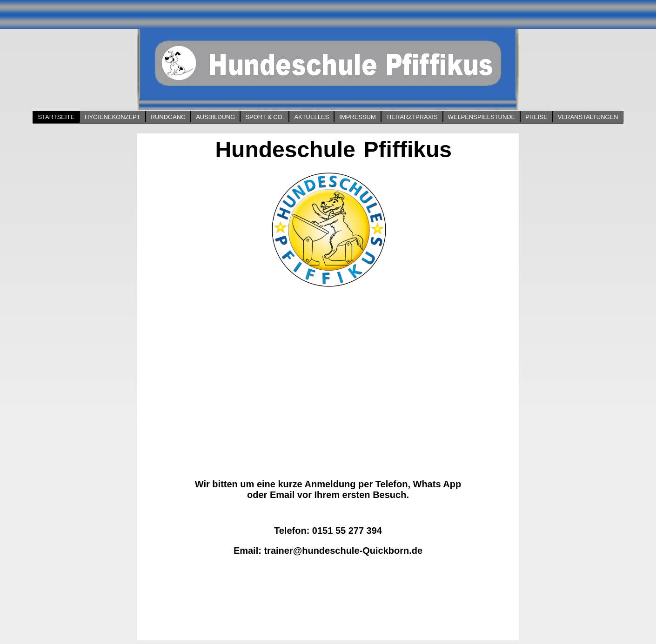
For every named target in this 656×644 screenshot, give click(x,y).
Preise (536, 117)
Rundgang (168, 117)
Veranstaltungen (588, 117)
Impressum (357, 117)
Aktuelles (311, 117)
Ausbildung (215, 117)
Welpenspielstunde (482, 117)
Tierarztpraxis (412, 117)
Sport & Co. (264, 117)
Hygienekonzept (112, 117)
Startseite (56, 117)
